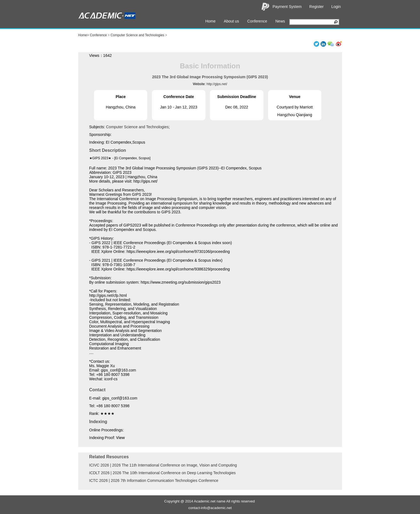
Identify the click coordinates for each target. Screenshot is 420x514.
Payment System (287, 7)
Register (316, 7)
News (280, 21)
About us (231, 21)
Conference (257, 21)
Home (210, 21)
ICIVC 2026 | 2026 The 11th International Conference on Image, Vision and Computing (163, 465)
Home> (84, 35)
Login (336, 7)
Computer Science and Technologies (137, 35)
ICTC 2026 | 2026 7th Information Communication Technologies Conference (154, 481)
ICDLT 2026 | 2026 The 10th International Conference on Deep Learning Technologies (162, 473)
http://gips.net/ (217, 84)
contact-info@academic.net (210, 508)
